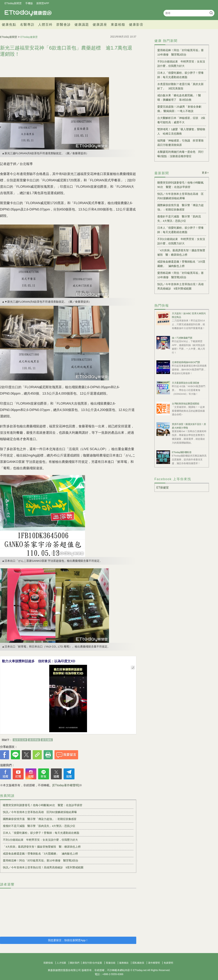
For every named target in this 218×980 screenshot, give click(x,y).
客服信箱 (111, 963)
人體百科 (45, 25)
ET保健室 (163, 488)
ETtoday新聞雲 (13, 3)
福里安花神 (20, 740)
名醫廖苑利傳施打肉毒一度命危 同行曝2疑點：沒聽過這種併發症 (180, 154)
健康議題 (82, 25)
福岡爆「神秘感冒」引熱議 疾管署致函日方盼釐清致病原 (180, 143)
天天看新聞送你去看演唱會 (185, 383)
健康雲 (28, 13)
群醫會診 (64, 25)
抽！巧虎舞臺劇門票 (182, 338)
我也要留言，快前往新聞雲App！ (68, 940)
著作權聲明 (154, 963)
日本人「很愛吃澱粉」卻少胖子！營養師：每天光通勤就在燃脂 (41, 833)
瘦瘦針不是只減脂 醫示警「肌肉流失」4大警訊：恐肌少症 (39, 826)
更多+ (205, 173)
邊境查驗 (34, 740)
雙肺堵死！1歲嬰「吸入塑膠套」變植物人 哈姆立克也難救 (181, 131)
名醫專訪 (27, 25)
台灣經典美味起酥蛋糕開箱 (185, 404)
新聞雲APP (43, 3)
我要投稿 (48, 963)
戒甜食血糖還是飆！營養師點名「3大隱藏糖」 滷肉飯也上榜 (40, 854)
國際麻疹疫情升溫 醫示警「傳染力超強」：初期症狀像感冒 (40, 819)
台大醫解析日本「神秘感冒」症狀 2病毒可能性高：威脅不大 (181, 120)
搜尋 (211, 13)
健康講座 (100, 25)
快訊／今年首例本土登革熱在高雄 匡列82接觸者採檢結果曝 (40, 812)
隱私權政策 (138, 963)
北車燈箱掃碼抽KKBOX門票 (186, 362)
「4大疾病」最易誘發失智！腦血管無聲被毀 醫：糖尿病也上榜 (42, 847)
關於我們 (75, 963)
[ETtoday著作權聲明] (66, 785)
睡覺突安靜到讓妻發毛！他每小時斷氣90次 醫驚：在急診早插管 (43, 805)
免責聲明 (168, 963)
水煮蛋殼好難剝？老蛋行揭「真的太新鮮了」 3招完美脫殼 (180, 86)
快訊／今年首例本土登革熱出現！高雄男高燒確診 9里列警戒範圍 (43, 867)
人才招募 (61, 963)
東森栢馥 (118, 25)
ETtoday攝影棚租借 (182, 452)
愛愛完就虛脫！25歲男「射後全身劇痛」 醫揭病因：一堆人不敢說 (179, 109)
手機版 (29, 3)
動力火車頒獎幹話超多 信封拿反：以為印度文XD (39, 661)
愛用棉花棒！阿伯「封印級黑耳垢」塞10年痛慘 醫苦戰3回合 (41, 860)
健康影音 (136, 25)
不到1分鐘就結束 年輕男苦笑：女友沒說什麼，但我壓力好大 (40, 840)
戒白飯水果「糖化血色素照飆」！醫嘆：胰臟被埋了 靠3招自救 (179, 98)
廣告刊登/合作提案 (92, 963)
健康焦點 (9, 25)
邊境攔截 (47, 740)
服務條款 (124, 963)
